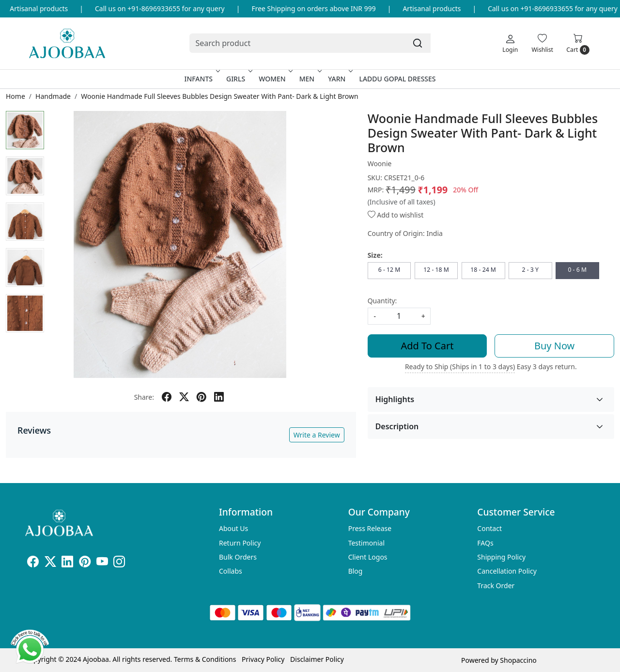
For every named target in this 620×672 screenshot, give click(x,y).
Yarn (339, 79)
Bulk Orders (238, 557)
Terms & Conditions (205, 659)
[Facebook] (33, 563)
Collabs (231, 571)
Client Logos (368, 557)
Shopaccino (518, 660)
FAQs (485, 543)
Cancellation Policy (507, 571)
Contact (489, 528)
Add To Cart (427, 346)
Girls (238, 79)
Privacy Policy (263, 659)
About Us (233, 528)
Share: (144, 397)
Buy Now (554, 346)
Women (275, 79)
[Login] (510, 43)
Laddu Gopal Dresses (397, 79)
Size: (375, 255)
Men (310, 79)
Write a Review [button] (317, 435)
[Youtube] (102, 563)
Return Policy (240, 543)
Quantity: (382, 301)
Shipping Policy (501, 557)
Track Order (496, 586)
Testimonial (366, 543)
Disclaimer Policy (317, 659)
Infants (201, 79)
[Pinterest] (85, 563)
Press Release (370, 528)
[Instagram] (119, 563)
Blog (356, 571)
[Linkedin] (67, 563)
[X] (50, 563)
